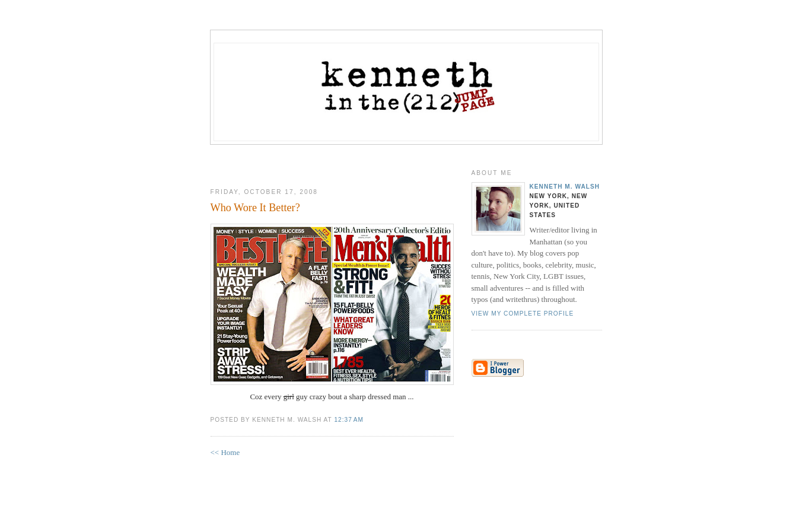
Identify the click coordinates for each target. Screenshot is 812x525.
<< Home (225, 452)
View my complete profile (523, 314)
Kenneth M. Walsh (565, 187)
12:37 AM (348, 420)
